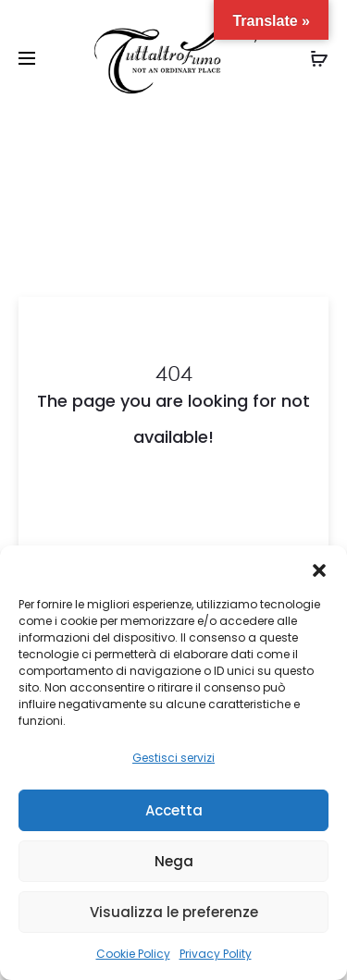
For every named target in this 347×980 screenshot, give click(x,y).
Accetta (174, 810)
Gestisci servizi (173, 758)
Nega (174, 861)
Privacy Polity (216, 954)
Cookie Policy (133, 954)
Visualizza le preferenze (174, 912)
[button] (319, 569)
